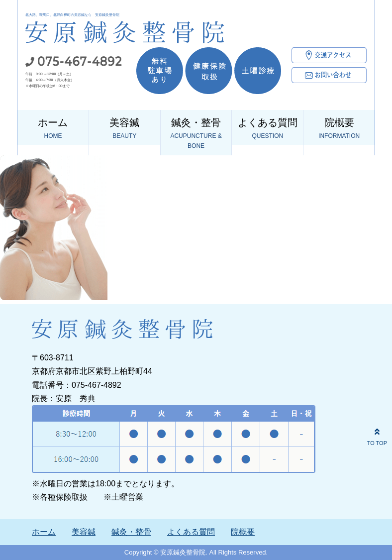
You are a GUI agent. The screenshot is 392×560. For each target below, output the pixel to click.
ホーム (53, 129)
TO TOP (377, 436)
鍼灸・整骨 (196, 134)
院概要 (339, 129)
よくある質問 (267, 129)
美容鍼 (125, 129)
